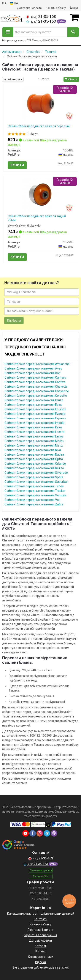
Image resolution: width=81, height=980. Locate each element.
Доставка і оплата (29, 8)
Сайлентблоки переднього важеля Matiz (34, 445)
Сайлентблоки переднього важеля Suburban (37, 482)
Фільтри (71, 79)
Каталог (41, 946)
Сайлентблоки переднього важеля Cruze (34, 400)
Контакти (41, 919)
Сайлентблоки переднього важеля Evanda (35, 414)
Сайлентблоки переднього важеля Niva (33, 450)
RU (4, 3)
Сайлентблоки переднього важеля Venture (35, 495)
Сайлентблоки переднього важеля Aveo (33, 368)
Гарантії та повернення (40, 935)
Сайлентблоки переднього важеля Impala (34, 423)
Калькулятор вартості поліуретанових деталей (41, 914)
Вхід (74, 8)
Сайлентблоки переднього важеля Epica (33, 405)
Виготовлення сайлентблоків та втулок (40, 967)
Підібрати (14, 321)
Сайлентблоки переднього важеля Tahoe (34, 486)
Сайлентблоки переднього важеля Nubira (34, 455)
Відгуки (40, 962)
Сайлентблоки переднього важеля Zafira (34, 504)
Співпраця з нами (41, 957)
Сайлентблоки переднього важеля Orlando (35, 464)
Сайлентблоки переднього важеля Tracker (35, 491)
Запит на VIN (40, 876)
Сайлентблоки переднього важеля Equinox (35, 409)
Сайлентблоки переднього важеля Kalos (33, 427)
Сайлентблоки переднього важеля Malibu (34, 441)
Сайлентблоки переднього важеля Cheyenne (37, 391)
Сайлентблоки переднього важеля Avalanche (37, 364)
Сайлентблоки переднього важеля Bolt (33, 373)
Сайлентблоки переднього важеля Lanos (34, 436)
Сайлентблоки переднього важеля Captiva (35, 382)
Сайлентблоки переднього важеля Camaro (35, 378)
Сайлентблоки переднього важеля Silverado (36, 473)
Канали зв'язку (56, 8)
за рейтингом (13, 79)
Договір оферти (40, 941)
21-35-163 (41, 17)
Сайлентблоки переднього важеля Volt (33, 500)
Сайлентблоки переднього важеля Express (35, 418)
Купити (17, 165)
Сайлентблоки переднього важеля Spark (34, 477)
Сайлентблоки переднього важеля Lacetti (34, 432)
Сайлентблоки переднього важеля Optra (34, 459)
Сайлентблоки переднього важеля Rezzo (34, 468)
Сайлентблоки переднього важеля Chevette (36, 387)
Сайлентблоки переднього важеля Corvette (36, 396)
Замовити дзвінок (41, 870)
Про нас (40, 951)
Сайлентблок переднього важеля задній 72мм (37, 218)
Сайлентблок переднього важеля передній (39, 126)
